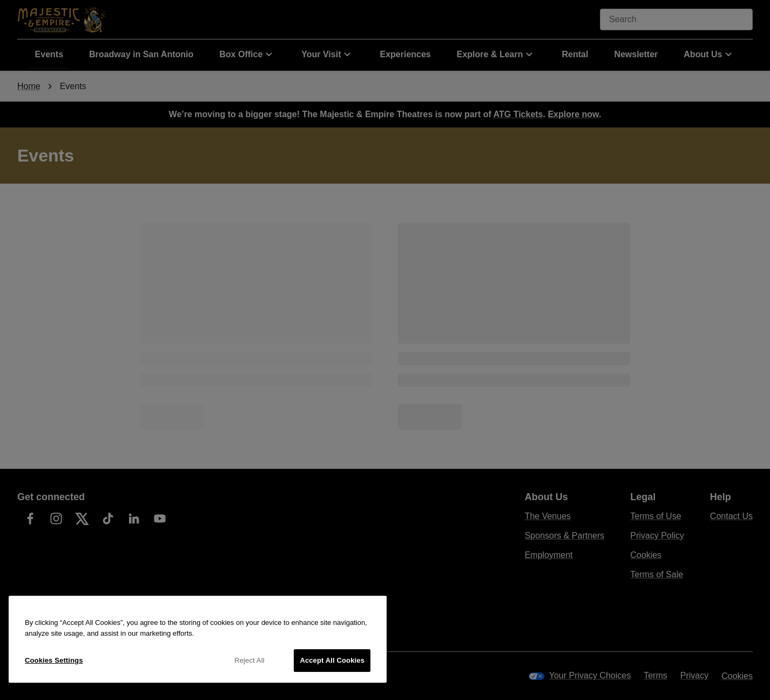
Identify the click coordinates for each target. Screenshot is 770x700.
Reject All (249, 660)
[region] (198, 639)
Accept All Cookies (332, 660)
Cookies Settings (54, 660)
